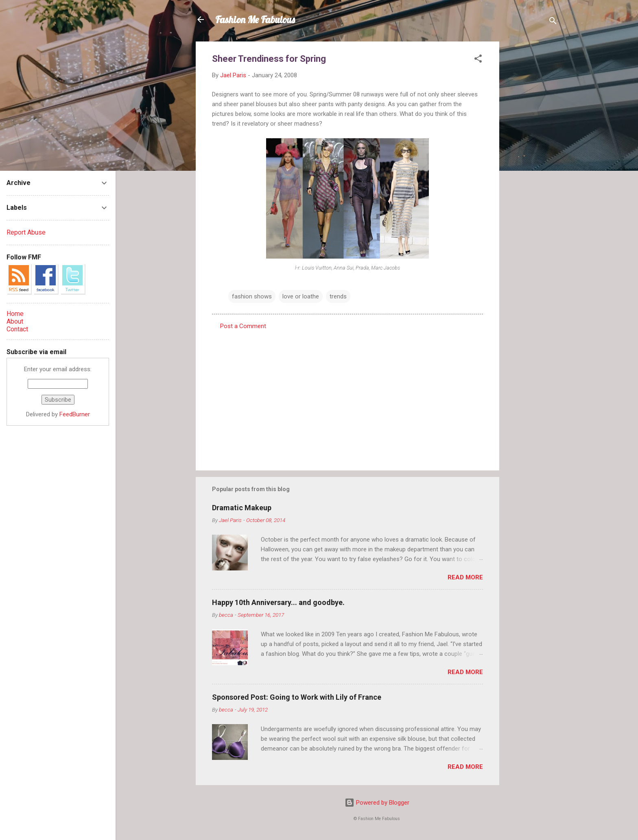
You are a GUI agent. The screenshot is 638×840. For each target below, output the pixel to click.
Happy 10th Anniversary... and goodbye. (278, 602)
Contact (17, 329)
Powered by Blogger (377, 803)
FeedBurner (75, 414)
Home (15, 314)
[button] (478, 60)
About (15, 321)
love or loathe (301, 296)
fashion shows (252, 296)
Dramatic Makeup (242, 508)
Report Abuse (26, 232)
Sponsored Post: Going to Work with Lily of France (297, 697)
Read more (465, 577)
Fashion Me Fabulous (255, 20)
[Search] (553, 22)
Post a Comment (243, 326)
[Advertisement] (532, 163)
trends (338, 296)
